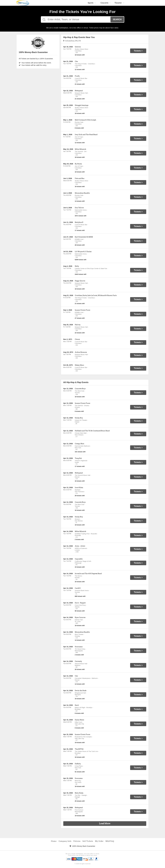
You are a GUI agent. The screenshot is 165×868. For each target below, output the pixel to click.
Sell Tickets (88, 841)
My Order (99, 841)
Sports (92, 3)
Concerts (106, 3)
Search (117, 19)
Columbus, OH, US (72, 41)
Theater (119, 3)
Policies (77, 841)
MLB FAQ (110, 841)
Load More (105, 823)
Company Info (65, 841)
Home (54, 841)
